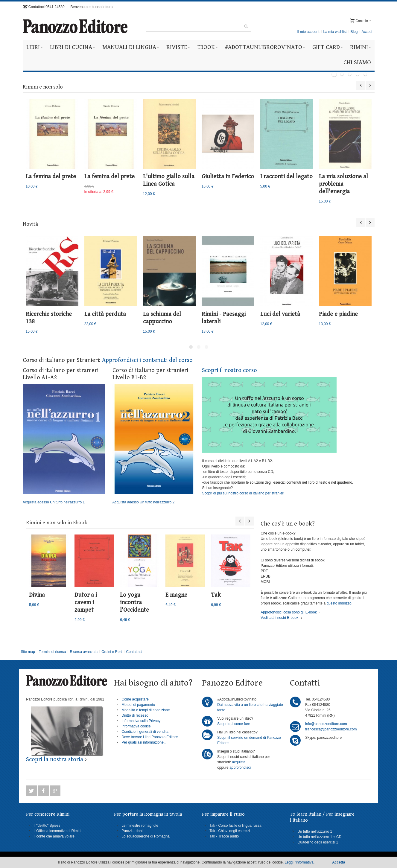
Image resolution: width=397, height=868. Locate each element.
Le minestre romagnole (140, 826)
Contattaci (134, 652)
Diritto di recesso (135, 715)
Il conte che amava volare (54, 836)
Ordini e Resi (112, 652)
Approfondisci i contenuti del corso (147, 360)
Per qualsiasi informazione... (144, 742)
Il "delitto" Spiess (47, 826)
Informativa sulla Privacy (141, 721)
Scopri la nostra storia (55, 760)
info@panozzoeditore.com (326, 724)
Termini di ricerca (53, 652)
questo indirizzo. (339, 603)
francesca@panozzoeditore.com (331, 729)
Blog (354, 32)
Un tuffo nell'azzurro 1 (315, 832)
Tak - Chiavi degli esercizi (230, 831)
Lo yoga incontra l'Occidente (134, 603)
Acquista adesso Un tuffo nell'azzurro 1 (64, 444)
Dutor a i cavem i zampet (86, 603)
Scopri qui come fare (234, 724)
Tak (216, 595)
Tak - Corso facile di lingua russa (235, 826)
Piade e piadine (338, 314)
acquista (239, 762)
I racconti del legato (286, 177)
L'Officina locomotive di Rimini (57, 831)
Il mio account (308, 32)
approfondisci (240, 768)
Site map (28, 652)
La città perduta (105, 314)
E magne (176, 595)
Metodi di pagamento (138, 705)
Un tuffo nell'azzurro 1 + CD (319, 837)
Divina (37, 595)
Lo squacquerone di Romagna (146, 836)
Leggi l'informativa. (300, 862)
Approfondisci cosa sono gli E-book (289, 612)
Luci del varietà (280, 314)
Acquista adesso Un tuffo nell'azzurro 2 (154, 444)
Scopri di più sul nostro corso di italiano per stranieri (243, 493)
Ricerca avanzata (84, 652)
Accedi (367, 32)
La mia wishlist (335, 32)
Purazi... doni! (132, 831)
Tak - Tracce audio (224, 836)
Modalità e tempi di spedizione (146, 710)
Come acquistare (135, 699)
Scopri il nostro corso (229, 370)
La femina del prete (51, 177)
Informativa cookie (136, 726)
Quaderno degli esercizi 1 (318, 842)
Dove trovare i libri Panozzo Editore (150, 737)
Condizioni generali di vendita (145, 732)
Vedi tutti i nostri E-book (279, 618)
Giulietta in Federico (228, 177)
